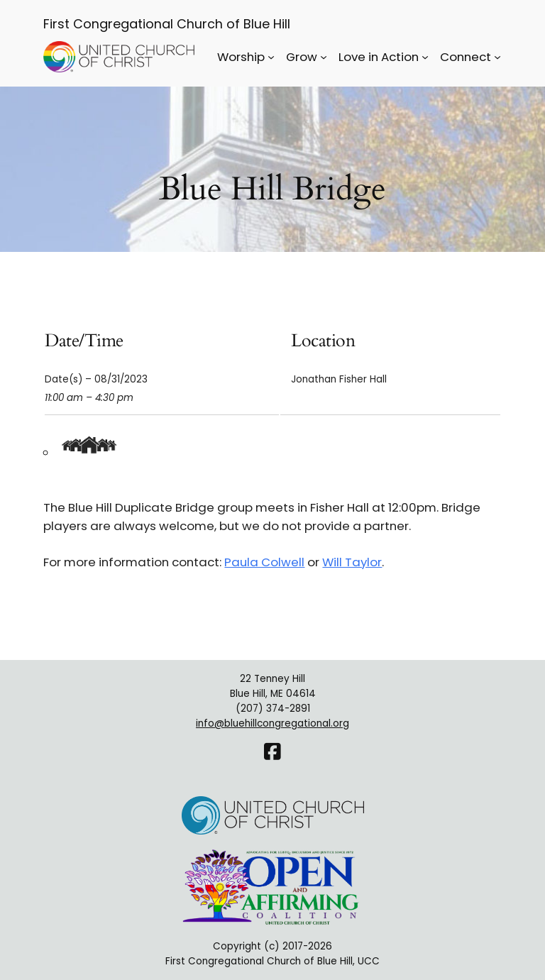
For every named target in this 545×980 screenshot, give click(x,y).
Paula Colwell (264, 562)
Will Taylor (352, 562)
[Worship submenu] (271, 57)
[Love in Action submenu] (425, 57)
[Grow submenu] (324, 57)
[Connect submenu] (497, 57)
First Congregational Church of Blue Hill (167, 24)
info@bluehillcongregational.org (272, 723)
